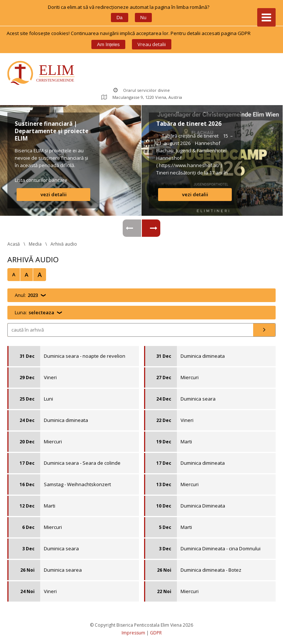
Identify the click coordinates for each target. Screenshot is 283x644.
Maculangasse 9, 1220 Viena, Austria (142, 97)
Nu (144, 18)
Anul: (26, 295)
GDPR (156, 633)
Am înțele (108, 44)
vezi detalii (54, 194)
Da (120, 18)
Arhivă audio (64, 244)
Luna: (34, 313)
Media (35, 244)
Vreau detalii (152, 44)
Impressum (133, 633)
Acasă (14, 244)
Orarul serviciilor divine (142, 90)
